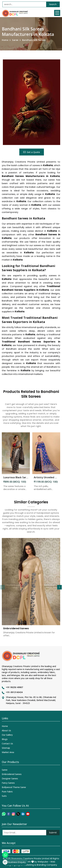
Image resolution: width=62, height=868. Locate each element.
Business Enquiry (14, 862)
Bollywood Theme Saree (14, 787)
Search (53, 4)
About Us (6, 730)
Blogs (5, 739)
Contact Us (7, 744)
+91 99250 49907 (14, 687)
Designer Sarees (10, 778)
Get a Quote (32, 152)
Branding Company (47, 865)
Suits (4, 796)
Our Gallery (7, 735)
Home (5, 40)
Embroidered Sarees (12, 774)
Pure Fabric (7, 792)
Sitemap (6, 748)
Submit (53, 833)
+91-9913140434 (14, 692)
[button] (59, 587)
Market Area (8, 752)
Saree (15, 40)
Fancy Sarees (8, 783)
